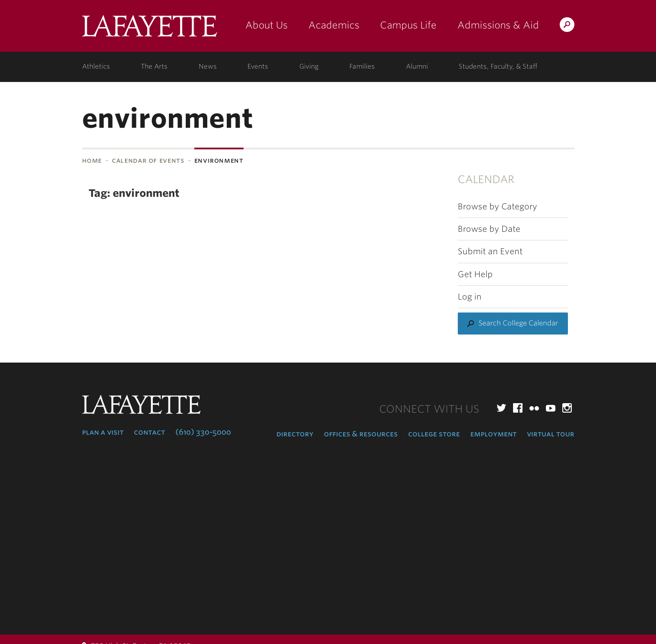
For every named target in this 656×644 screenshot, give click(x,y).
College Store (434, 434)
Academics (334, 25)
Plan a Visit (103, 432)
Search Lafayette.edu (567, 26)
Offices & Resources (361, 434)
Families (362, 66)
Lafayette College (150, 29)
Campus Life (408, 25)
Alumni (417, 66)
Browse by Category (498, 207)
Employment (493, 434)
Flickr (534, 408)
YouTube (551, 408)
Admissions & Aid (498, 25)
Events (258, 66)
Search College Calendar (518, 323)
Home (92, 160)
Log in (470, 297)
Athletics (96, 66)
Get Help (475, 274)
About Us (266, 25)
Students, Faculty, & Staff (498, 66)
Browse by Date (489, 229)
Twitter (501, 408)
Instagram (567, 408)
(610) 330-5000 (203, 432)
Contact (149, 432)
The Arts (154, 66)
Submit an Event (490, 251)
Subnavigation (20, 183)
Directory (295, 434)
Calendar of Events (148, 160)
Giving (309, 66)
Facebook (518, 408)
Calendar (486, 179)
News (208, 66)
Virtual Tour (551, 434)
